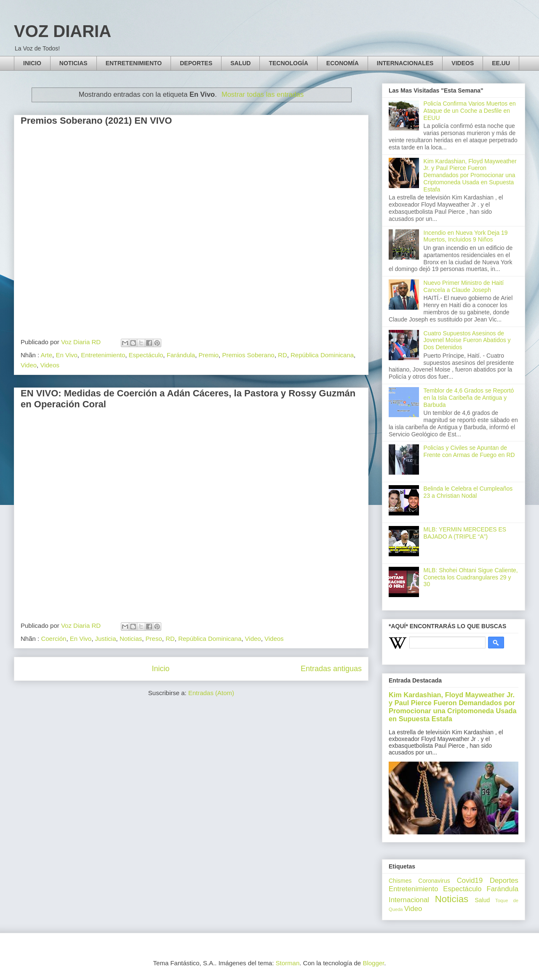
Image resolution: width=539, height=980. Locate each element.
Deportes (504, 880)
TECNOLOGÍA (288, 63)
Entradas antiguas (331, 669)
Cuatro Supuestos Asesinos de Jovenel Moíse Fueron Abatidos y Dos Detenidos (467, 340)
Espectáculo (146, 355)
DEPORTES (196, 63)
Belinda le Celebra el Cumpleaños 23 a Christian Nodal (468, 492)
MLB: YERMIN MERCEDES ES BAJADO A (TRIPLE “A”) (465, 533)
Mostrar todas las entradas (263, 94)
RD (283, 355)
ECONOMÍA (343, 63)
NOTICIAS (73, 63)
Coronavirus (434, 881)
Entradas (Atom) (211, 693)
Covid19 (470, 880)
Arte (47, 355)
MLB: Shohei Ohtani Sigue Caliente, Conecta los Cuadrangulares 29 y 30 (471, 577)
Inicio (160, 669)
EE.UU (501, 63)
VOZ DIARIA (63, 31)
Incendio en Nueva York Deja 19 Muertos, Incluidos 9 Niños (466, 236)
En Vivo (66, 355)
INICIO (32, 63)
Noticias (131, 639)
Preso (154, 639)
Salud (482, 900)
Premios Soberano (248, 355)
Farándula (181, 355)
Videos (50, 365)
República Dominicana (322, 355)
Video (29, 365)
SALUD (240, 63)
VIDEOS (463, 63)
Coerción (53, 639)
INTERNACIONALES (405, 63)
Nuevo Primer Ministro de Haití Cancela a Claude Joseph (464, 286)
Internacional (409, 900)
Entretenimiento (103, 355)
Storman (288, 963)
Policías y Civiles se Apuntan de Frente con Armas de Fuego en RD (469, 451)
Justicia (106, 639)
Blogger (373, 963)
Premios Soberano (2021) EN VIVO (96, 121)
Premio (209, 355)
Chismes (400, 881)
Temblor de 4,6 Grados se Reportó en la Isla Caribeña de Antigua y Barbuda (469, 398)
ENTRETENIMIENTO (134, 63)
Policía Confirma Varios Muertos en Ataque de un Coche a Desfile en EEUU (470, 111)
